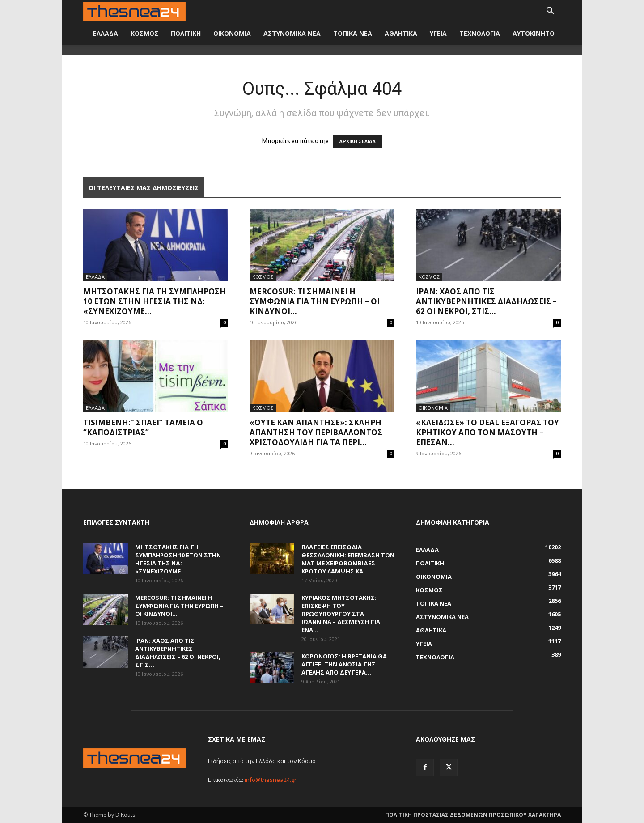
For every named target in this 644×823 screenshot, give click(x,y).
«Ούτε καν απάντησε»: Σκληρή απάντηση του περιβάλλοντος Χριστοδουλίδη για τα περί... (316, 432)
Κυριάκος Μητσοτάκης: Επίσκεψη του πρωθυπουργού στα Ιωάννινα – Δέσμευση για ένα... (341, 614)
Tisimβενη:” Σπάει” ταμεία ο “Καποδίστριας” (143, 427)
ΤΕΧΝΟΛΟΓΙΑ (480, 33)
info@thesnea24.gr (271, 780)
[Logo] (134, 11)
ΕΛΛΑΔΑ (106, 33)
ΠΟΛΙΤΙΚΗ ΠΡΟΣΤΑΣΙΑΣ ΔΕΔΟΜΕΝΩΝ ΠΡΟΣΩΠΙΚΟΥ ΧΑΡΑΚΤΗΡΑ (473, 815)
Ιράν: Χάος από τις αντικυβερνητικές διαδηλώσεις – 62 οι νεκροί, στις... (486, 301)
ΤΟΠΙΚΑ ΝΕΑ (353, 33)
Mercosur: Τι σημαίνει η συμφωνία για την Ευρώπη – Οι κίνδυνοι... (315, 301)
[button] (550, 12)
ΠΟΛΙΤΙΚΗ (186, 33)
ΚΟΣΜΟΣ (144, 33)
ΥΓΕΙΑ (438, 33)
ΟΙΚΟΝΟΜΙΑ (232, 33)
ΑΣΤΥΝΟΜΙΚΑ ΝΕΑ (292, 33)
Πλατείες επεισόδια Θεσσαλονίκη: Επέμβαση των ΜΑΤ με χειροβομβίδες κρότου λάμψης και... (348, 559)
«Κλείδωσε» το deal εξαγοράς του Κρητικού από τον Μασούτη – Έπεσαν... (487, 432)
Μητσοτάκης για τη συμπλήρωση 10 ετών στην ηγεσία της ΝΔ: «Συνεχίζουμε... (155, 301)
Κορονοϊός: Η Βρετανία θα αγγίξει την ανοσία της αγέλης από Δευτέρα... (344, 664)
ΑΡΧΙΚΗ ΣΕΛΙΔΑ (358, 142)
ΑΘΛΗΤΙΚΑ (401, 33)
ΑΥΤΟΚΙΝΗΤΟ (534, 33)
